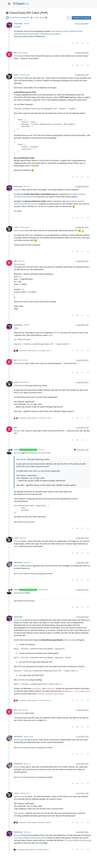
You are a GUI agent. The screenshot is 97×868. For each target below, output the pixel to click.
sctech (16, 75)
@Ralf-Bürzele (23, 680)
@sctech (27, 187)
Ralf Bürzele (18, 563)
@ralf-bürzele (19, 593)
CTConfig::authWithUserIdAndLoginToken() (30, 838)
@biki (18, 27)
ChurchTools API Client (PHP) (39, 453)
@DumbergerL (23, 53)
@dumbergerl (19, 56)
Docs (50, 335)
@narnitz (23, 538)
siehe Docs (68, 640)
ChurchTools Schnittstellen (19, 17)
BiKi (15, 53)
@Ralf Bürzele (43, 590)
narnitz (16, 450)
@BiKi (27, 24)
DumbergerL (18, 24)
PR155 (57, 333)
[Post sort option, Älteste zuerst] (69, 18)
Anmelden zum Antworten (81, 18)
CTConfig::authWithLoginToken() (77, 840)
